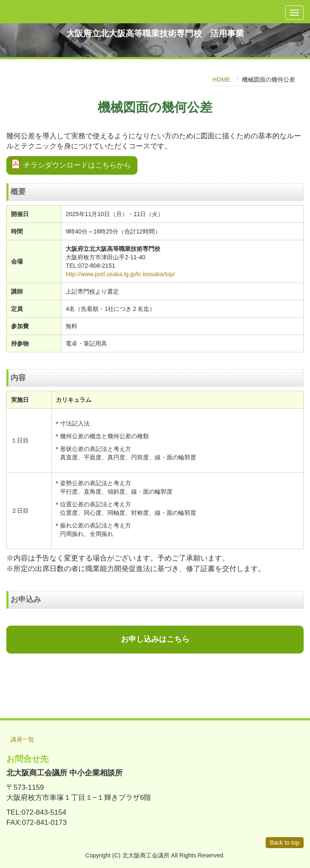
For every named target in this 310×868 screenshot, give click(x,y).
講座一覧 (22, 739)
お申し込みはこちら (155, 639)
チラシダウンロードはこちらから (77, 165)
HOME (221, 80)
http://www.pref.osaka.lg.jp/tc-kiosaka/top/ (120, 274)
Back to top (285, 843)
